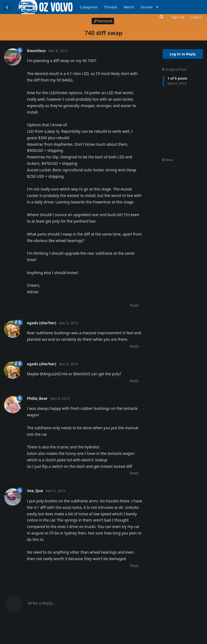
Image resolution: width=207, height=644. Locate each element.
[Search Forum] (161, 17)
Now (168, 160)
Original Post (174, 69)
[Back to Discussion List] (7, 7)
